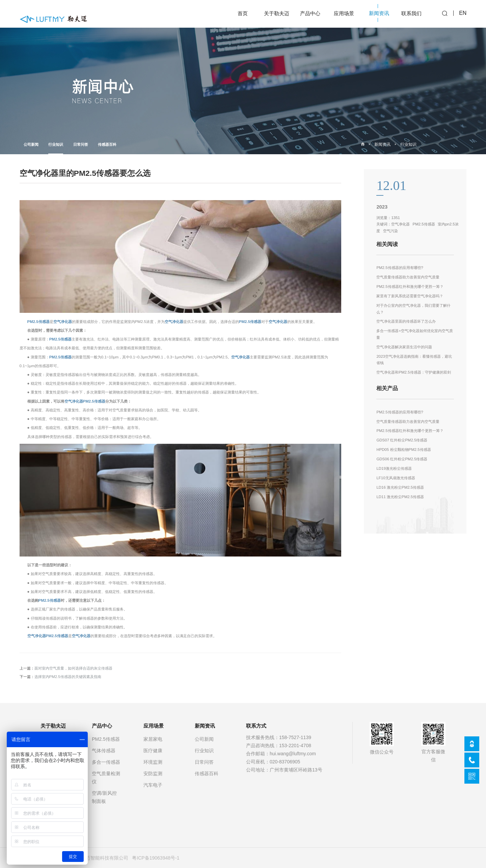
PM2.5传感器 (38, 322)
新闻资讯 (382, 144)
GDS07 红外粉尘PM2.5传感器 (402, 440)
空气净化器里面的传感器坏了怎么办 (406, 321)
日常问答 (81, 144)
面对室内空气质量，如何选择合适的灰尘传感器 (73, 668)
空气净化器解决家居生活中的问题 (404, 347)
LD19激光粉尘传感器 (394, 468)
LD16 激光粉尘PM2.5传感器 (400, 487)
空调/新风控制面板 (104, 797)
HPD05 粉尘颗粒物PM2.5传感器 (403, 450)
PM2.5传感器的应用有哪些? (400, 268)
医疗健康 (153, 751)
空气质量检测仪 (106, 778)
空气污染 (390, 231)
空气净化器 (63, 322)
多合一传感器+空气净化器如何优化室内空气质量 (415, 334)
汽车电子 (153, 785)
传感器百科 (107, 144)
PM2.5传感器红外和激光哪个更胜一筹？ (410, 287)
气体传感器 (104, 751)
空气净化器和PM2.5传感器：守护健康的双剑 (413, 372)
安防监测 (153, 774)
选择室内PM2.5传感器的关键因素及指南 (68, 677)
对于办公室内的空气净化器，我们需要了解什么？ (413, 309)
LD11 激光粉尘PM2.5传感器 (400, 497)
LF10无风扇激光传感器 (396, 478)
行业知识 (56, 148)
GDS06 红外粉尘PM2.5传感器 (402, 459)
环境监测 (153, 762)
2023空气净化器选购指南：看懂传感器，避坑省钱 (414, 360)
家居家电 (153, 739)
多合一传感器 (106, 762)
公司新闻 (31, 144)
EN (463, 14)
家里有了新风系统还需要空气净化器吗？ (410, 296)
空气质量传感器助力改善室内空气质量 (408, 277)
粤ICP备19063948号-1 (156, 858)
